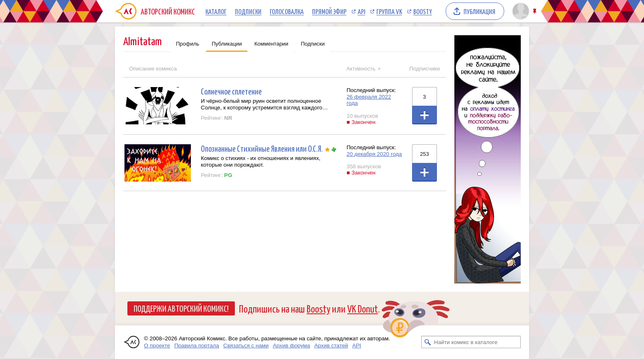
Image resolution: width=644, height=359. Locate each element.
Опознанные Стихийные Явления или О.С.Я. (262, 148)
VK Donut (363, 308)
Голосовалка (287, 11)
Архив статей (331, 346)
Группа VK (389, 11)
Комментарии (271, 44)
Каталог (216, 11)
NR (228, 118)
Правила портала (197, 346)
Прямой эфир (329, 11)
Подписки (248, 11)
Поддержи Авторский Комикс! (181, 308)
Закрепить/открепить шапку (535, 11)
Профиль (188, 44)
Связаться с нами (246, 346)
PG (228, 175)
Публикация (479, 11)
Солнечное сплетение (231, 91)
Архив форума (291, 346)
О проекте (157, 346)
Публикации (227, 44)
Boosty (423, 11)
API (361, 11)
